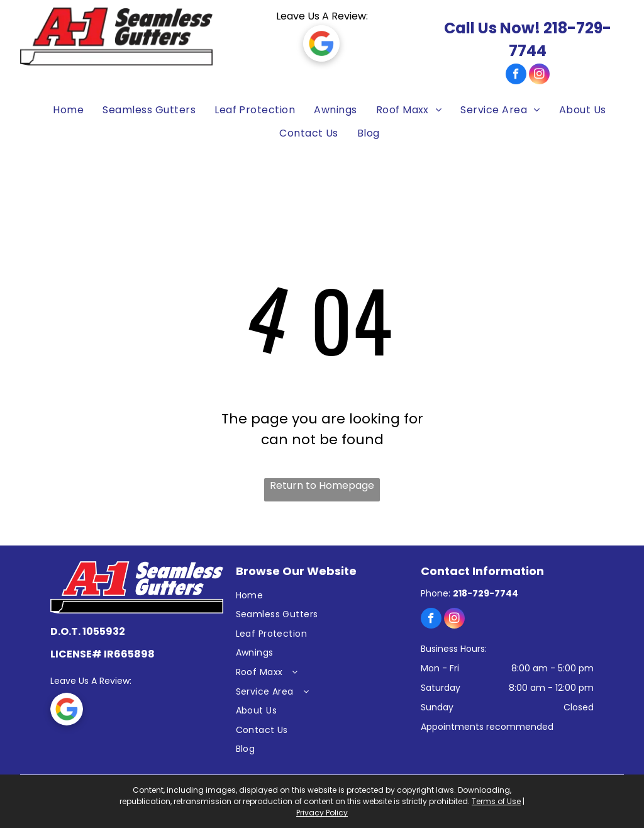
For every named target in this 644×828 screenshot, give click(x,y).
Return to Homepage (322, 485)
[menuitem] (62, 111)
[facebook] (516, 76)
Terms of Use (496, 801)
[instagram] (539, 76)
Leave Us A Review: (322, 16)
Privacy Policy (322, 813)
